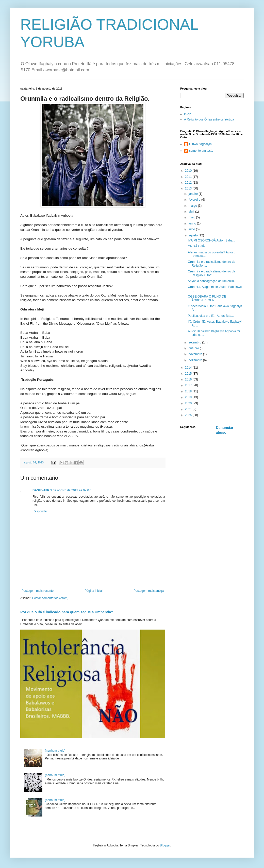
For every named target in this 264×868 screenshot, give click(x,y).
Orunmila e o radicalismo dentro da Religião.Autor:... (212, 273)
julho (192, 229)
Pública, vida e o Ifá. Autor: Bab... (211, 316)
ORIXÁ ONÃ (196, 246)
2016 (189, 379)
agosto (194, 235)
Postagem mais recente (38, 591)
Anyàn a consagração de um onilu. (211, 281)
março (193, 206)
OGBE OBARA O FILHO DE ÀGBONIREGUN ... (207, 298)
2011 (189, 177)
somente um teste (201, 151)
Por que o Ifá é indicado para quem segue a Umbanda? (67, 612)
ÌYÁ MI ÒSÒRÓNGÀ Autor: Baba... (211, 240)
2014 (189, 368)
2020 (189, 403)
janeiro (194, 194)
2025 (189, 415)
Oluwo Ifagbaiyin (200, 144)
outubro (194, 348)
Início (188, 114)
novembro (196, 354)
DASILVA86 (41, 490)
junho (193, 223)
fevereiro (195, 200)
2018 (189, 391)
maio (192, 217)
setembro (195, 342)
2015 (189, 374)
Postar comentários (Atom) (50, 598)
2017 (189, 385)
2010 (189, 171)
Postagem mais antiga (149, 591)
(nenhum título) (55, 751)
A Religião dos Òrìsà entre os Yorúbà (209, 119)
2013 (189, 188)
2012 (189, 183)
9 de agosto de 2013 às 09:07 (70, 490)
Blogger (165, 845)
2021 (189, 409)
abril (192, 212)
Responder (40, 511)
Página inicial (94, 591)
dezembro (196, 360)
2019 (189, 397)
